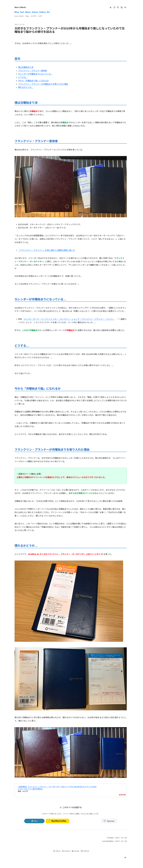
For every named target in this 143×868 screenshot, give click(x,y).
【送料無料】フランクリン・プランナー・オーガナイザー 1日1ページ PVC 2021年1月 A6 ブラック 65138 (57, 787)
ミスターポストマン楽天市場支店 (30, 789)
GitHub (86, 851)
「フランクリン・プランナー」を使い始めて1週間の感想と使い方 (46, 250)
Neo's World (20, 7)
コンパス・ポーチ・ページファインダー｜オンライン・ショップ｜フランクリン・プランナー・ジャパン (69, 319)
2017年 (33, 16)
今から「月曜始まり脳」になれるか (33, 81)
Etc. (49, 12)
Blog (17, 12)
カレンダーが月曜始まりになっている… (35, 74)
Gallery (43, 12)
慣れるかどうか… (26, 87)
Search (67, 851)
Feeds (77, 851)
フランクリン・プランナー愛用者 (32, 71)
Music (28, 12)
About (58, 851)
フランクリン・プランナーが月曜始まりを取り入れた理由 (43, 84)
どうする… (23, 77)
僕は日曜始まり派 (26, 67)
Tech (22, 12)
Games (35, 12)
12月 (40, 16)
